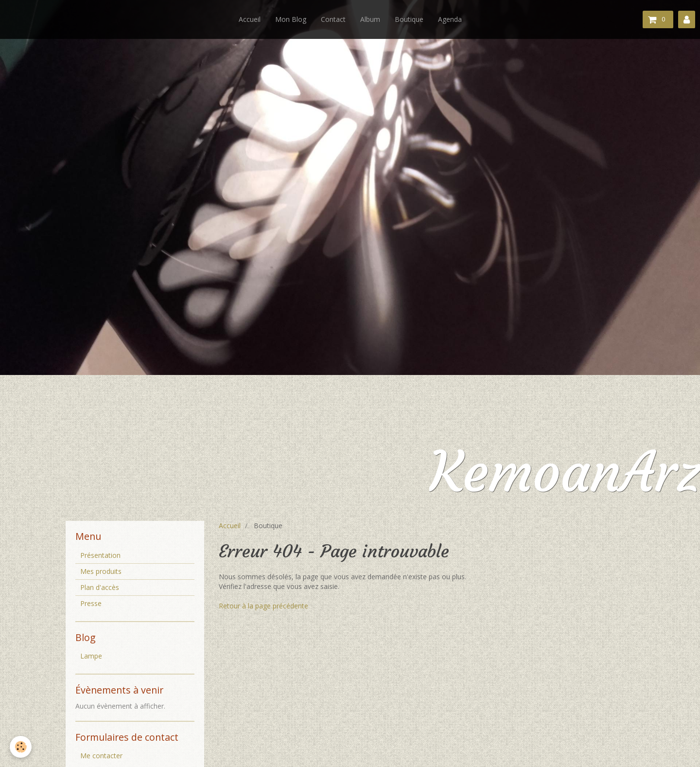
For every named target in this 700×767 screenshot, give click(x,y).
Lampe (91, 656)
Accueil (250, 19)
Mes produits (101, 571)
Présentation (100, 555)
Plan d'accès (100, 587)
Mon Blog (291, 19)
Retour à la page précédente (263, 606)
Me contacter (101, 756)
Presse (91, 603)
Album (370, 19)
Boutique (409, 19)
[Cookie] (21, 747)
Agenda (450, 19)
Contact (333, 19)
